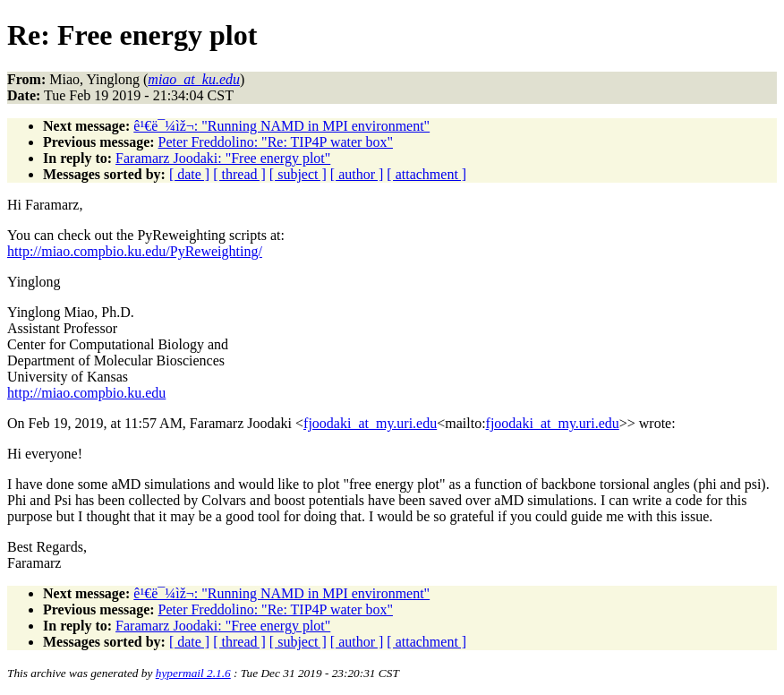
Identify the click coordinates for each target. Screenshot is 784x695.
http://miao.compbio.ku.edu (86, 393)
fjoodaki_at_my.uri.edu (370, 423)
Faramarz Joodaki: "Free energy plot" (223, 158)
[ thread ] (239, 174)
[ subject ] (298, 174)
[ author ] (357, 174)
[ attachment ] (426, 174)
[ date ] (189, 174)
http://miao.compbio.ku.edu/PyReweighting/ (135, 251)
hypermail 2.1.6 (193, 673)
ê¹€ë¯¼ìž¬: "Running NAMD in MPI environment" (281, 126)
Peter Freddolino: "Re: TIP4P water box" (276, 142)
